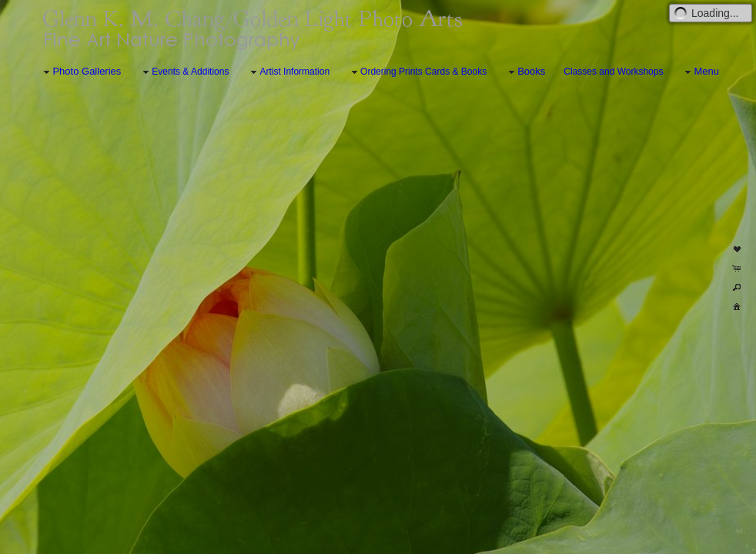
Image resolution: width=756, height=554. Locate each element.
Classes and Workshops (613, 72)
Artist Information (288, 72)
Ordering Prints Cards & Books (417, 72)
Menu (700, 72)
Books (525, 72)
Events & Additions (184, 72)
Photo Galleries (80, 72)
